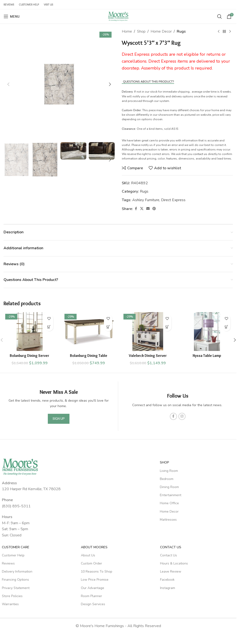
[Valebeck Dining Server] (148, 332)
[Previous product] (219, 32)
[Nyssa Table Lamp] (207, 332)
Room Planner (91, 596)
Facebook (167, 580)
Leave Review (171, 572)
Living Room (169, 471)
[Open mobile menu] (12, 16)
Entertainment (171, 495)
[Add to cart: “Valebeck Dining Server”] (167, 327)
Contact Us (171, 547)
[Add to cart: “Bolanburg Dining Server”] (49, 327)
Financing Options (15, 580)
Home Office (169, 503)
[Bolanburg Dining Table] (89, 332)
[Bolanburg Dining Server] (30, 332)
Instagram (168, 588)
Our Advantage (93, 588)
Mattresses (168, 520)
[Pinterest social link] (154, 209)
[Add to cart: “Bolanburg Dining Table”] (108, 327)
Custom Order (91, 563)
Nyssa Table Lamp (207, 356)
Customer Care (16, 547)
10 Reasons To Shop (97, 572)
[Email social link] (148, 209)
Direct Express (173, 200)
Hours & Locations (174, 563)
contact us (200, 154)
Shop (141, 31)
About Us (88, 555)
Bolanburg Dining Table (89, 356)
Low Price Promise (95, 580)
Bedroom (167, 479)
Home (127, 31)
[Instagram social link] (182, 416)
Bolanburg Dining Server (29, 356)
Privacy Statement (16, 588)
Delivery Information (17, 572)
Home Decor (161, 31)
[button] (8, 84)
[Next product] (230, 32)
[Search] (220, 16)
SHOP (164, 462)
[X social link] (142, 209)
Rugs (181, 31)
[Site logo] (118, 16)
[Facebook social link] (136, 209)
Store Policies (12, 596)
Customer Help (13, 555)
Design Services (93, 604)
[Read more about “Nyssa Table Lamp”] (226, 327)
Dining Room (169, 487)
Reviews (8, 563)
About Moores (94, 547)
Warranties (10, 604)
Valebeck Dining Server (148, 356)
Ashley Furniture (146, 200)
